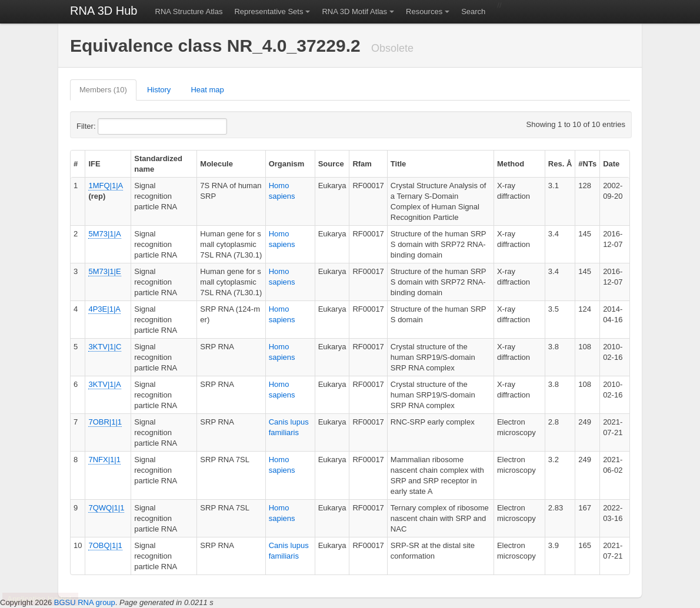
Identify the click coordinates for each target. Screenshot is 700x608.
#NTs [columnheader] (587, 164)
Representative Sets (269, 11)
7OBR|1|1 (105, 422)
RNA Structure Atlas (189, 11)
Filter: (115, 126)
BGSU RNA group (85, 602)
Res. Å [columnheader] (560, 164)
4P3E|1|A (104, 309)
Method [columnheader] (511, 164)
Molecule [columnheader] (216, 164)
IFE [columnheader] (94, 164)
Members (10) (103, 90)
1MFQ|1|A (105, 186)
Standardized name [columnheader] (158, 164)
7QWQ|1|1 (106, 508)
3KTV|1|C (105, 347)
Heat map (207, 90)
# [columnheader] (76, 164)
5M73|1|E (104, 271)
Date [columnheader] (611, 164)
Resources (424, 11)
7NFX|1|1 (104, 460)
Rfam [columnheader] (362, 164)
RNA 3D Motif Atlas (354, 11)
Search (473, 11)
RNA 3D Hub (104, 11)
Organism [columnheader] (287, 164)
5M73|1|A (104, 234)
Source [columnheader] (331, 164)
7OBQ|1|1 (105, 545)
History (159, 90)
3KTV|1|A (104, 384)
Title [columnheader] (399, 164)
